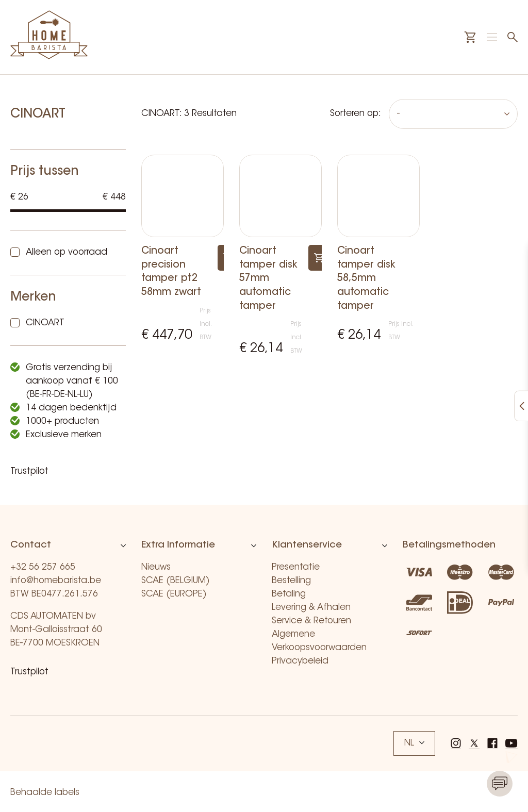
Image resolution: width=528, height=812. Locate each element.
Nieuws (156, 567)
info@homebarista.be (56, 581)
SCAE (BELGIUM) (176, 581)
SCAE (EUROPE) (174, 594)
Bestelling (291, 581)
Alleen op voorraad (67, 252)
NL (414, 743)
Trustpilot (29, 471)
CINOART (45, 323)
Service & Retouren (311, 621)
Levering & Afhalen (311, 608)
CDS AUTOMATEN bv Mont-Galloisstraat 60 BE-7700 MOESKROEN (56, 630)
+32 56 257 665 (43, 567)
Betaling (289, 594)
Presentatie (296, 567)
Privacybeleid (300, 661)
